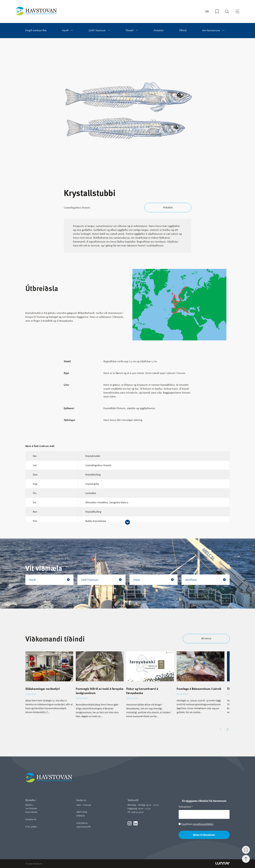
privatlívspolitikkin (203, 824)
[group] (49, 685)
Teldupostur (186, 807)
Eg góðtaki (196, 824)
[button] (227, 729)
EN (207, 12)
